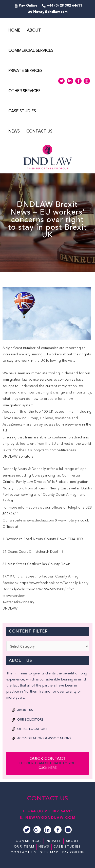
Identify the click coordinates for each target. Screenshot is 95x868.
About (34, 31)
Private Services (25, 71)
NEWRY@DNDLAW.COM (51, 818)
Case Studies (22, 111)
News (14, 131)
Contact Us (39, 131)
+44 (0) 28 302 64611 (50, 811)
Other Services (24, 91)
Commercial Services (31, 51)
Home (14, 31)
